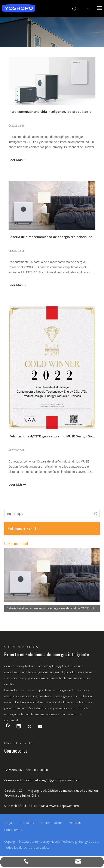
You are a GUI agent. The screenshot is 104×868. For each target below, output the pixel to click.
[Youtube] (40, 727)
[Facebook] (8, 727)
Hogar (9, 823)
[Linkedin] (19, 727)
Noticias (75, 823)
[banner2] (52, 32)
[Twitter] (30, 727)
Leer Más (17, 159)
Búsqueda (96, 514)
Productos (27, 823)
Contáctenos (13, 830)
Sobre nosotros (52, 823)
